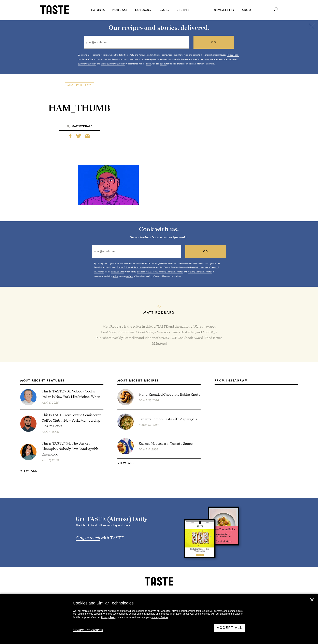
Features (97, 10)
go (214, 42)
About (247, 10)
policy (149, 64)
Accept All (230, 628)
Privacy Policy (109, 617)
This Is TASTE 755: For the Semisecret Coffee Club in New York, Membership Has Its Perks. (71, 420)
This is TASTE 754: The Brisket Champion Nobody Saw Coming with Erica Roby (70, 448)
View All (29, 471)
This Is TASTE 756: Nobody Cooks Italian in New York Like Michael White (71, 394)
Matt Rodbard (82, 126)
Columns (143, 10)
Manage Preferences (88, 630)
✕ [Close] (312, 600)
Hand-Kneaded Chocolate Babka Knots (169, 394)
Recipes (183, 10)
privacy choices (160, 617)
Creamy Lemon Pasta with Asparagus (168, 419)
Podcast (120, 10)
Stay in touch (88, 537)
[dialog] (159, 619)
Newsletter (224, 10)
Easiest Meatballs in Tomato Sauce (166, 443)
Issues (164, 10)
